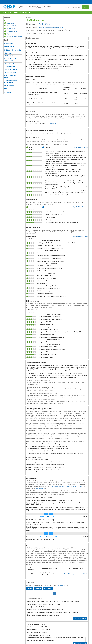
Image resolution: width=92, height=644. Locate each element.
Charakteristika (9, 43)
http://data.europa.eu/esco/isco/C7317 (76, 574)
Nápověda (8, 34)
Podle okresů (48, 589)
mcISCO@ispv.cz (40, 488)
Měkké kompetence (11, 72)
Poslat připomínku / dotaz (13, 37)
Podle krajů (38, 589)
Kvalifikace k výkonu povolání (12, 50)
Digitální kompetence (11, 69)
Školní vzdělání (9, 53)
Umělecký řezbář (25, 12)
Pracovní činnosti (9, 47)
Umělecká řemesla (13, 12)
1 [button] (55, 593)
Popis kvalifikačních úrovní (80, 147)
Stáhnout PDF (10, 23)
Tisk (7, 20)
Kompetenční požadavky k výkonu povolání (12, 60)
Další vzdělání (9, 56)
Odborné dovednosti (11, 64)
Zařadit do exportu (11, 31)
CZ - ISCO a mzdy (9, 86)
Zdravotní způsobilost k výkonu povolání (11, 81)
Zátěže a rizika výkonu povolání (11, 76)
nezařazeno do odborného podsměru (51, 27)
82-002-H (53, 124)
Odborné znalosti (10, 67)
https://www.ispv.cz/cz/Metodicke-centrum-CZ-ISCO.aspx (67, 486)
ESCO (6, 89)
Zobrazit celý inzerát (80, 619)
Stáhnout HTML (10, 29)
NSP (5, 12)
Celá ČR (30, 589)
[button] (52, 593)
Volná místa (8, 92)
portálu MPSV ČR (62, 585)
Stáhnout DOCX (10, 26)
